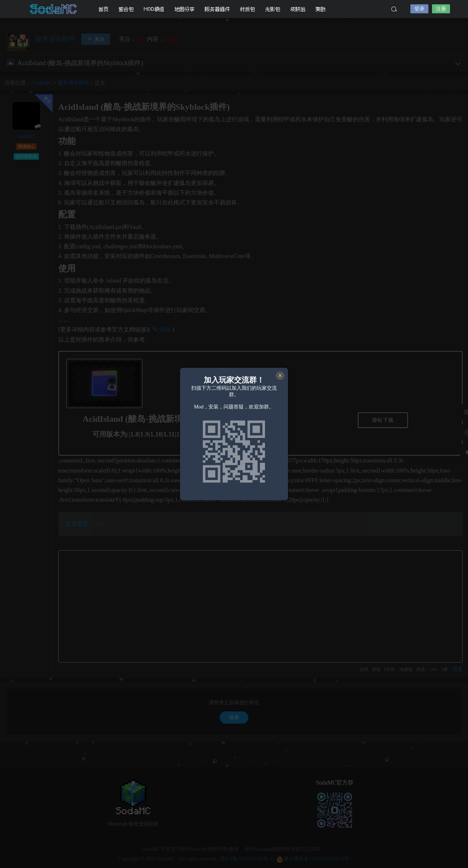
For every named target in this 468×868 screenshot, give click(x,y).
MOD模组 (154, 9)
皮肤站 (298, 9)
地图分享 (185, 9)
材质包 (248, 9)
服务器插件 (217, 9)
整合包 (126, 9)
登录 (419, 9)
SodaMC (54, 9)
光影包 (273, 9)
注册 (441, 9)
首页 (104, 9)
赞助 (321, 9)
